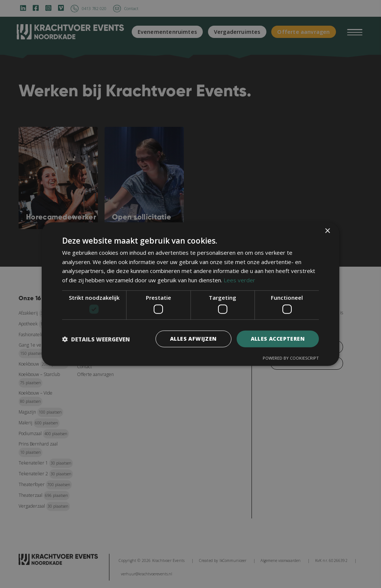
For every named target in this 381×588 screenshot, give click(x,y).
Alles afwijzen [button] (193, 339)
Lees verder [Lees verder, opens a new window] (239, 280)
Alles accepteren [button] (278, 339)
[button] (96, 339)
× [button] (327, 231)
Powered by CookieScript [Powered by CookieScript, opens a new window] (291, 358)
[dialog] (190, 294)
